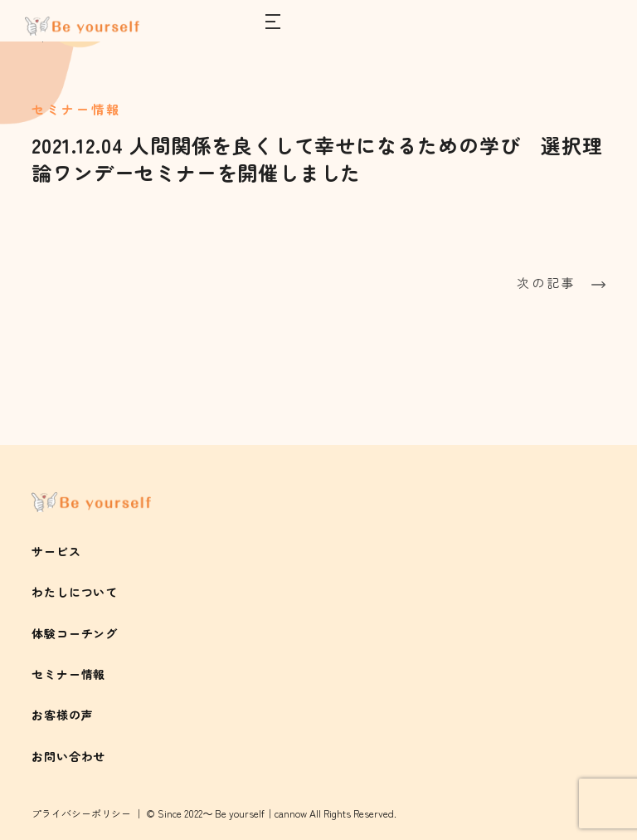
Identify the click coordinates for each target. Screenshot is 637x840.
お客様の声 (62, 715)
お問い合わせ (68, 756)
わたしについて (75, 592)
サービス (56, 551)
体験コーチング (75, 633)
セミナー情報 (68, 674)
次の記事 (561, 283)
